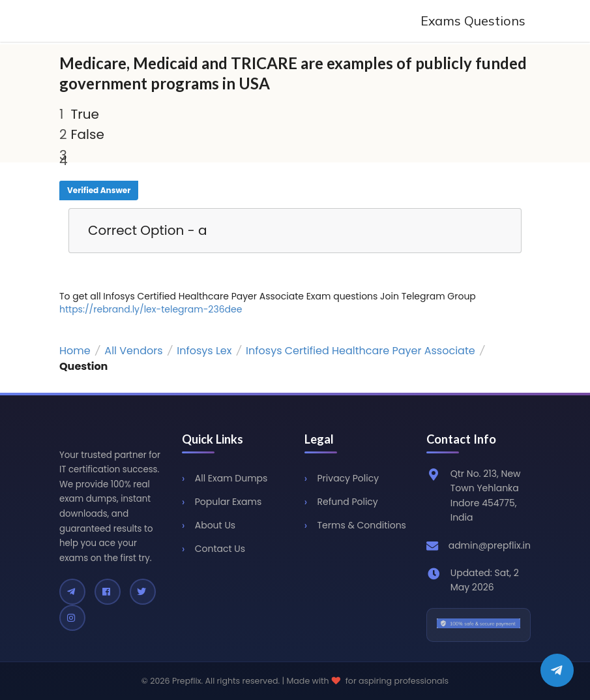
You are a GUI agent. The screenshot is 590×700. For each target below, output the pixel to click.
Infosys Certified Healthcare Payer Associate (361, 351)
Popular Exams (228, 502)
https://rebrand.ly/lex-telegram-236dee (151, 309)
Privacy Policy (348, 478)
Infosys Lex (204, 351)
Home (75, 351)
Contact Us (220, 549)
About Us (215, 525)
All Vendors (133, 351)
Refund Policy (348, 502)
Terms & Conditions (362, 525)
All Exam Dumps (231, 478)
